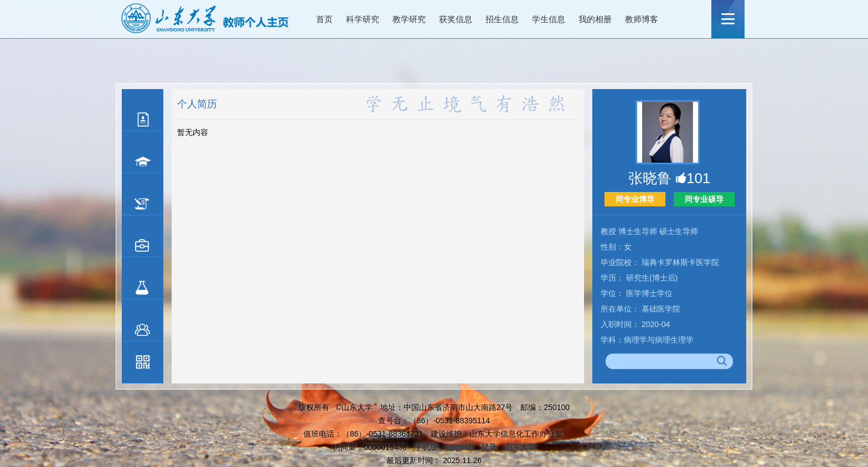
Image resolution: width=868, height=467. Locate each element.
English (460, 447)
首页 (324, 19)
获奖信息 (456, 19)
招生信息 (502, 19)
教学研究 (409, 19)
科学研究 (363, 19)
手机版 (426, 447)
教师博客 (642, 19)
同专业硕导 (704, 199)
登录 (489, 447)
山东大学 (520, 447)
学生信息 (549, 19)
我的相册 (595, 19)
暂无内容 (193, 132)
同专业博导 (635, 199)
